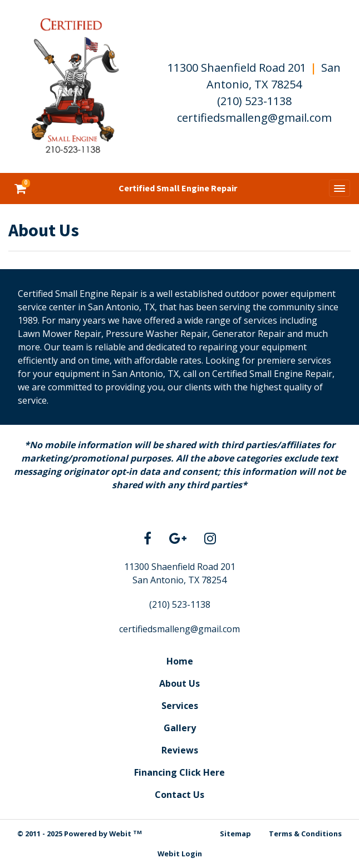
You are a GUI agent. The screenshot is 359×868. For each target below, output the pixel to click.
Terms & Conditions (305, 834)
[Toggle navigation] (340, 189)
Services (180, 706)
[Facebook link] (147, 539)
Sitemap (235, 834)
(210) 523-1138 (254, 101)
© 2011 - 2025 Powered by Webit (80, 834)
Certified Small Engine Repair (178, 188)
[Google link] (178, 539)
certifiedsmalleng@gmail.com (254, 118)
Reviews (180, 750)
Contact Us (179, 795)
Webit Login (180, 854)
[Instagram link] (210, 539)
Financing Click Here (179, 772)
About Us (179, 683)
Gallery (180, 728)
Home (180, 661)
